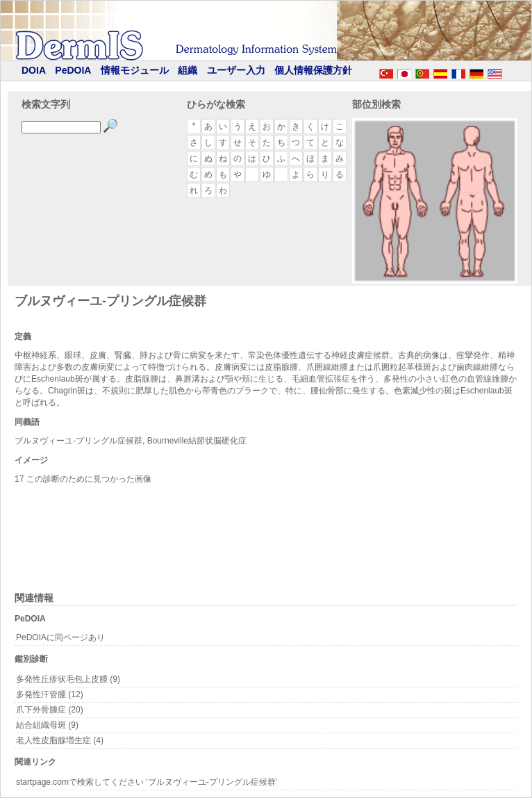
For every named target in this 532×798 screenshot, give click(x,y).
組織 (188, 70)
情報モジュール (135, 70)
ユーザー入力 (236, 70)
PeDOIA (73, 70)
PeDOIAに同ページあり (60, 637)
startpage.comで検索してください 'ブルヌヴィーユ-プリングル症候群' (147, 782)
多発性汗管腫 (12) (50, 694)
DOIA (34, 70)
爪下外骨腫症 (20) (50, 710)
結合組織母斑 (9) (47, 725)
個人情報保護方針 (313, 70)
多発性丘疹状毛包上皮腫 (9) (68, 679)
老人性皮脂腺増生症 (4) (60, 740)
